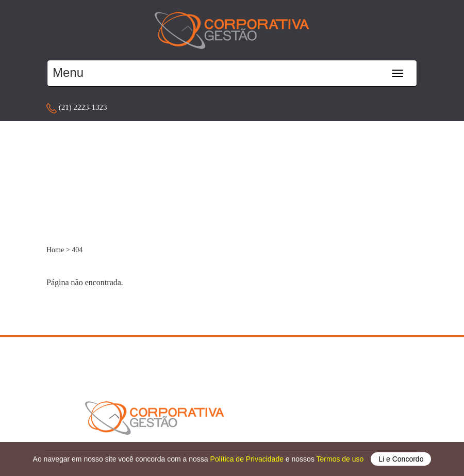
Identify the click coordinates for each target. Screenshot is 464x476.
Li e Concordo (401, 459)
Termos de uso (341, 459)
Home (55, 250)
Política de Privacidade (248, 459)
